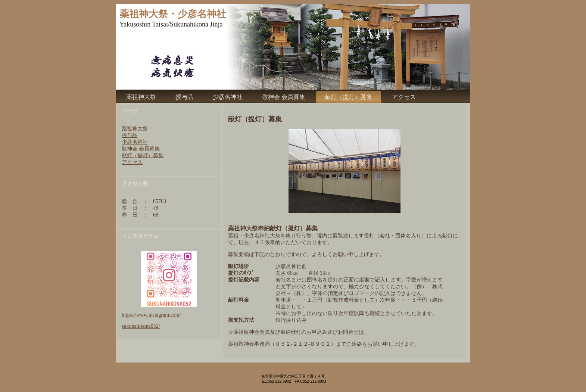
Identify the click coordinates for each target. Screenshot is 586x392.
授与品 (130, 135)
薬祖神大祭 (135, 129)
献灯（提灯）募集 (143, 155)
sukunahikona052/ (141, 326)
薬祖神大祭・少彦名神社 (173, 14)
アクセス (132, 162)
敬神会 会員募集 (141, 149)
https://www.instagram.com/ (151, 315)
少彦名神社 (135, 142)
